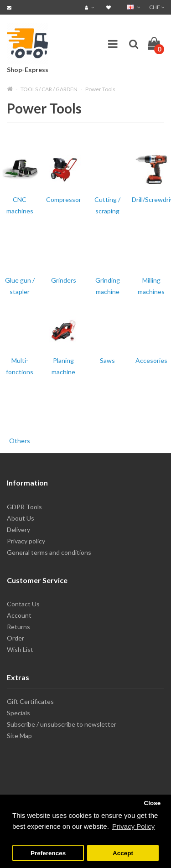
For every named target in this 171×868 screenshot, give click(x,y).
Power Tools (100, 89)
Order (16, 638)
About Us (21, 518)
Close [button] (152, 803)
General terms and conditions (49, 552)
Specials (18, 713)
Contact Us (23, 604)
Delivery (18, 530)
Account (19, 615)
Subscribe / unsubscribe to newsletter (62, 724)
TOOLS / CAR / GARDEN (49, 89)
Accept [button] (123, 853)
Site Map (19, 736)
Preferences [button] (48, 853)
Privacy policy (26, 541)
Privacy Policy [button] (133, 826)
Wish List (20, 649)
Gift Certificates (30, 701)
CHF (157, 7)
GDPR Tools (24, 507)
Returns (18, 627)
